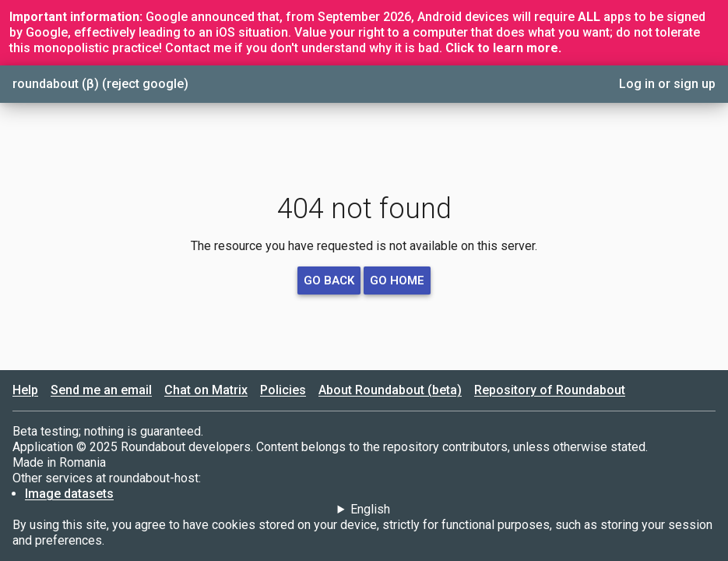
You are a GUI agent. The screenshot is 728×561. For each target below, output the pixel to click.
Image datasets (69, 494)
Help (25, 390)
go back (329, 280)
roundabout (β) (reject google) (100, 84)
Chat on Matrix (206, 390)
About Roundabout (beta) (390, 390)
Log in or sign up (667, 84)
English (370, 509)
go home (397, 280)
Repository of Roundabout (550, 390)
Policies (283, 390)
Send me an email (101, 390)
